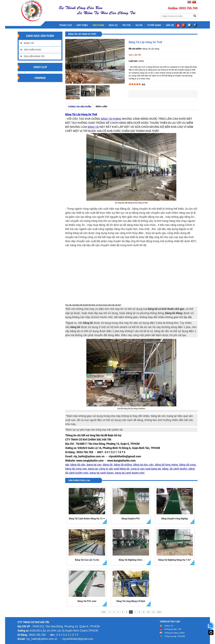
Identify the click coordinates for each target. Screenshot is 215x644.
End (159, 612)
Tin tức (127, 25)
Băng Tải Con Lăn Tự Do (87, 560)
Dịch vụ (113, 25)
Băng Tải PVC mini (87, 601)
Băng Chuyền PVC (131, 519)
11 (153, 612)
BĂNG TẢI (93, 127)
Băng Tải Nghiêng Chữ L (131, 560)
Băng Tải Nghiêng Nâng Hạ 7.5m (175, 560)
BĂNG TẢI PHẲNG (111, 119)
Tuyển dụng (154, 25)
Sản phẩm (98, 25)
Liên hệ (170, 25)
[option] (73, 92)
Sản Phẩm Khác (33, 50)
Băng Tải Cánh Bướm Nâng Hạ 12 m (87, 519)
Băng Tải (29, 43)
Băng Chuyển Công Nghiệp (175, 519)
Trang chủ (65, 25)
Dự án (139, 25)
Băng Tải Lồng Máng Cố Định (131, 601)
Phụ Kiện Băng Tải (34, 56)
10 (148, 612)
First (104, 612)
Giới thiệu (82, 25)
